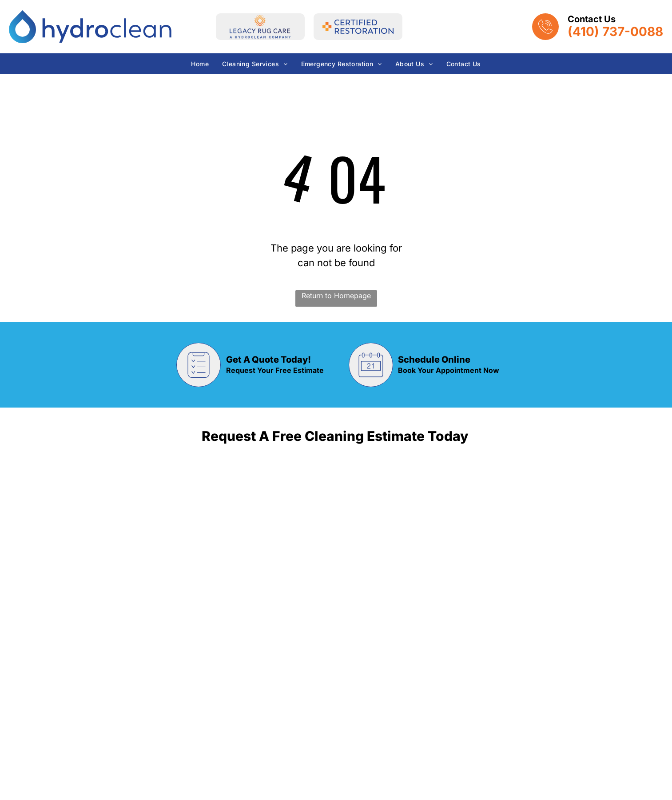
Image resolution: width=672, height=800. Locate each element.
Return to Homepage (336, 296)
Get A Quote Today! (268, 360)
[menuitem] (200, 64)
